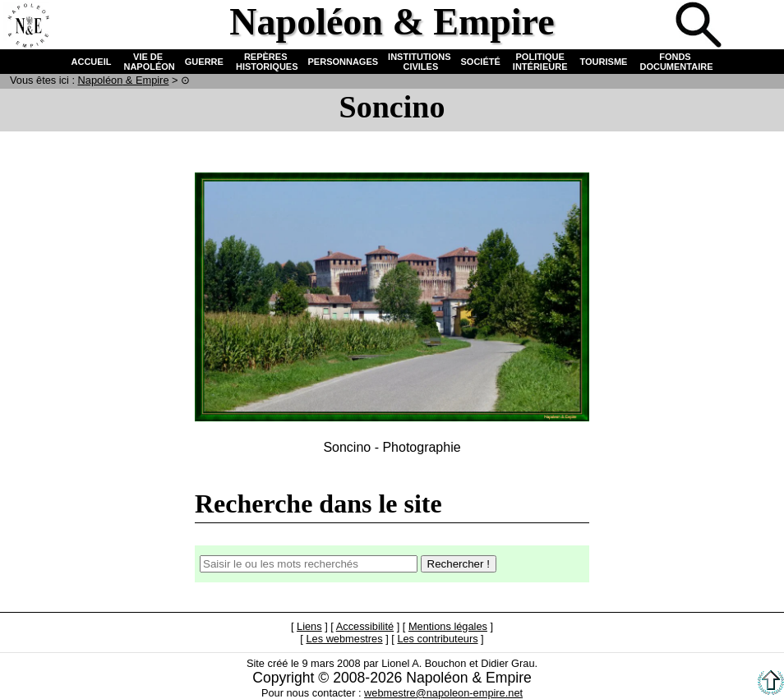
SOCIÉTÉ (481, 62)
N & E (124, 80)
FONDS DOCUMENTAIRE (675, 62)
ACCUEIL (92, 62)
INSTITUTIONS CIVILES (419, 62)
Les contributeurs (437, 639)
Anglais (754, 26)
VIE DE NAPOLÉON (148, 62)
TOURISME (604, 62)
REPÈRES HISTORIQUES (266, 62)
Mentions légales (448, 626)
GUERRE (204, 62)
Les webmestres (344, 639)
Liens (309, 626)
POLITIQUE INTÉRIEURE (540, 62)
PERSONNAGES (344, 62)
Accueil (28, 26)
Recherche (700, 26)
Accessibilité (365, 626)
